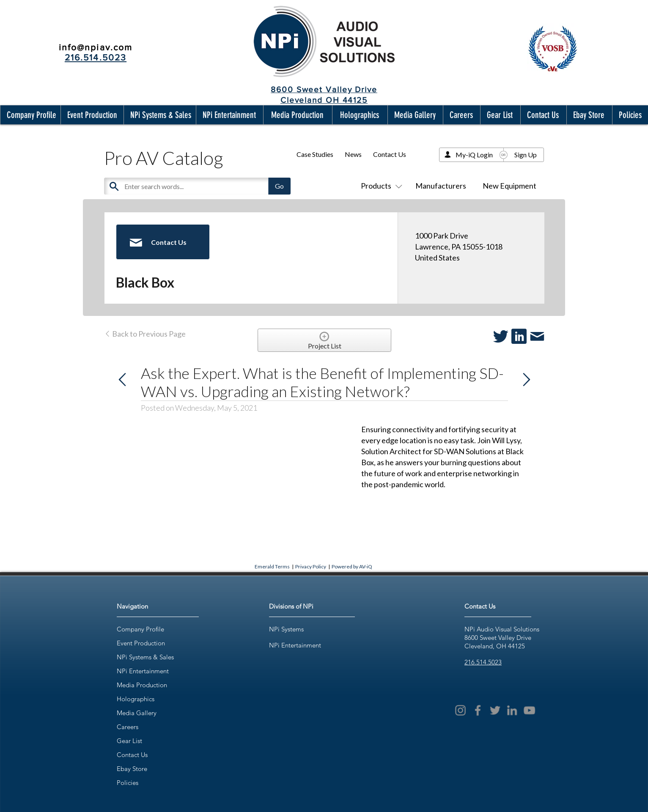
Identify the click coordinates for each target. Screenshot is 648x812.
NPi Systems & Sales (145, 657)
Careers (128, 727)
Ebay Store (132, 769)
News (353, 154)
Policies (128, 783)
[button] (30, 115)
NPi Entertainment (143, 671)
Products (380, 186)
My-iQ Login (474, 155)
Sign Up (526, 155)
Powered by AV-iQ (352, 566)
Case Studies (315, 154)
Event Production (141, 643)
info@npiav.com (96, 47)
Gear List (129, 741)
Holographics (136, 699)
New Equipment (509, 186)
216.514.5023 (483, 662)
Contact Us (390, 154)
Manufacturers (441, 186)
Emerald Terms (272, 566)
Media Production (142, 685)
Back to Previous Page (145, 334)
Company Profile (140, 629)
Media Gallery (137, 713)
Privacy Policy (311, 566)
